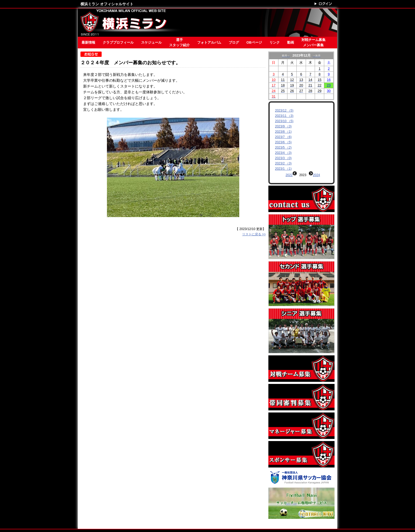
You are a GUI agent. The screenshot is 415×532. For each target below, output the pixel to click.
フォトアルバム (209, 42)
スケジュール (151, 42)
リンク (275, 42)
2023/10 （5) (284, 121)
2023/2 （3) (283, 163)
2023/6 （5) (283, 142)
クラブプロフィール (118, 42)
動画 (291, 42)
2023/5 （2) (283, 148)
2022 (289, 175)
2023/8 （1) (283, 132)
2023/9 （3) (283, 126)
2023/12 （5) (284, 111)
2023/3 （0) (283, 158)
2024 (316, 175)
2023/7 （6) (283, 137)
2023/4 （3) (283, 153)
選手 (179, 43)
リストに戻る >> (254, 234)
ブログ (234, 42)
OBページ (254, 42)
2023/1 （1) (283, 169)
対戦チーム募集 (313, 43)
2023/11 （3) (284, 116)
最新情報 (88, 42)
